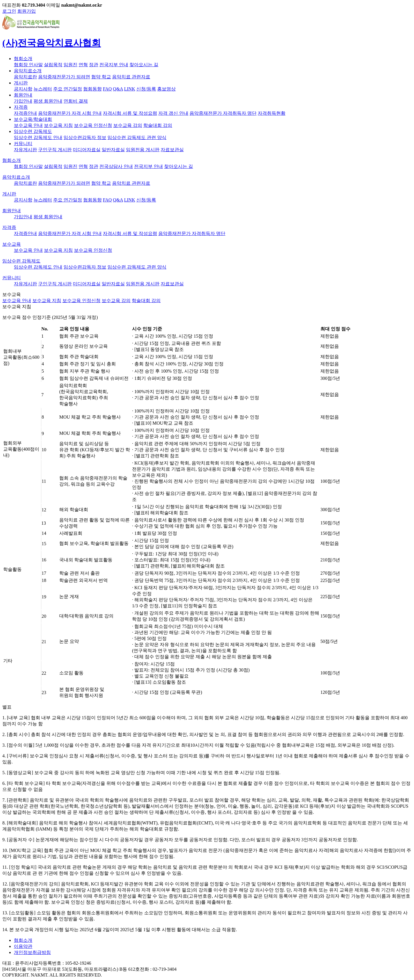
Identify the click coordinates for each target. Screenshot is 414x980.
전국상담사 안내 (116, 166)
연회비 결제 (76, 101)
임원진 (70, 65)
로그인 (9, 11)
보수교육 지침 (58, 125)
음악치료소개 (28, 71)
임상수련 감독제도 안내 (38, 137)
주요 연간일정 (68, 89)
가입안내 (23, 101)
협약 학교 (101, 77)
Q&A (118, 89)
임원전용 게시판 (143, 150)
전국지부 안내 (114, 65)
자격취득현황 (272, 113)
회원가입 (27, 11)
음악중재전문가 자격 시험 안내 (70, 113)
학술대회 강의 (158, 125)
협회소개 (23, 59)
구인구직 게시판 (55, 150)
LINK (130, 89)
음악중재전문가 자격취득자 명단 (223, 113)
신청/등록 (146, 89)
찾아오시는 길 (144, 65)
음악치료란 (25, 77)
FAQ (107, 89)
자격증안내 (25, 113)
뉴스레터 (43, 89)
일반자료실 (113, 150)
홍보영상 (166, 89)
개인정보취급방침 (32, 952)
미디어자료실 (87, 150)
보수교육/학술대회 (33, 119)
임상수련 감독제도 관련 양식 (137, 137)
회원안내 (23, 95)
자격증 (21, 107)
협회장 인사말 (28, 65)
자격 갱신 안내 (173, 113)
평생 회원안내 (48, 101)
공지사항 (23, 89)
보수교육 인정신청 (93, 125)
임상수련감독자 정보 (85, 137)
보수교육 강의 (128, 125)
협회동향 (92, 89)
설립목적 (53, 65)
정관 (94, 65)
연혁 (83, 65)
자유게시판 (25, 150)
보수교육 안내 (28, 125)
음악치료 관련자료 (131, 77)
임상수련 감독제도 (33, 131)
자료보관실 (172, 150)
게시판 (21, 83)
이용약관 (23, 946)
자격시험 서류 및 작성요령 (130, 113)
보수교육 (12, 244)
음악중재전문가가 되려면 (64, 77)
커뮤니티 (23, 144)
